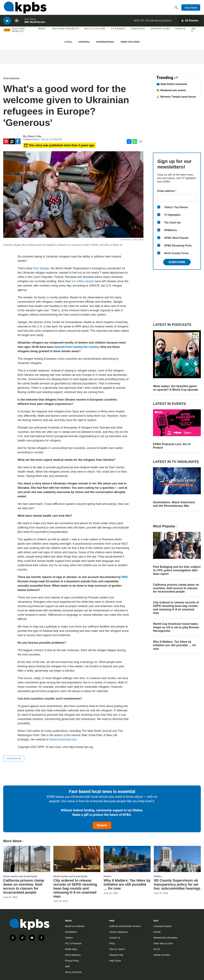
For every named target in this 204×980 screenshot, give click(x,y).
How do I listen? (117, 949)
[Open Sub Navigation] (41, 37)
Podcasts (138, 32)
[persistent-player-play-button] (7, 23)
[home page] (24, 8)
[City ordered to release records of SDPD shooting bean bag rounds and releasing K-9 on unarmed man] (77, 859)
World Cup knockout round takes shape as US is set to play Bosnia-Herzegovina (176, 627)
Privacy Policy (72, 961)
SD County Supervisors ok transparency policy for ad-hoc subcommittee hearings (177, 884)
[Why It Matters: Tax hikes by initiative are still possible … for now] (127, 859)
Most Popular (165, 526)
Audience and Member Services (125, 926)
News (42, 32)
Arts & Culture (95, 32)
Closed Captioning (118, 932)
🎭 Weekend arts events (171, 90)
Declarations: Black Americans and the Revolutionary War (174, 504)
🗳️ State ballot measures (172, 84)
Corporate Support (163, 926)
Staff (67, 966)
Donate (102, 825)
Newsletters (71, 932)
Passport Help (116, 955)
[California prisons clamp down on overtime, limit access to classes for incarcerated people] (27, 859)
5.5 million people (83, 281)
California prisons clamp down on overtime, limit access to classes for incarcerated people (176, 588)
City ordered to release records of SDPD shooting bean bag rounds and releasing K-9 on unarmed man (176, 608)
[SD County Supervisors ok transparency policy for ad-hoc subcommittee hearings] (177, 859)
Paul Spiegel (41, 268)
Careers (69, 938)
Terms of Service (73, 972)
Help (194, 33)
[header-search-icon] (177, 8)
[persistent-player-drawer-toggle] (190, 23)
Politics (108, 876)
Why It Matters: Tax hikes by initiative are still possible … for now (175, 645)
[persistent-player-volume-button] (17, 23)
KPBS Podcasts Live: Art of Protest (172, 446)
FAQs (112, 943)
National (84, 42)
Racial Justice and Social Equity (20, 876)
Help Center (115, 961)
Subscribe (177, 262)
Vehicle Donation (162, 955)
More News (14, 841)
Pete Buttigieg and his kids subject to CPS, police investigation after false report (177, 570)
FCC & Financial (73, 943)
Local (68, 42)
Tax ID (157, 949)
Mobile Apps (71, 949)
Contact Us (115, 938)
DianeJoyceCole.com (63, 739)
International (105, 42)
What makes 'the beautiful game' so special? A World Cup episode (176, 388)
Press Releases (73, 955)
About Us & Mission (75, 926)
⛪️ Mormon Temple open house (176, 97)
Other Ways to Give (163, 943)
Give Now (191, 8)
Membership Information (166, 938)
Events (180, 32)
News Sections (130, 42)
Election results (18, 33)
